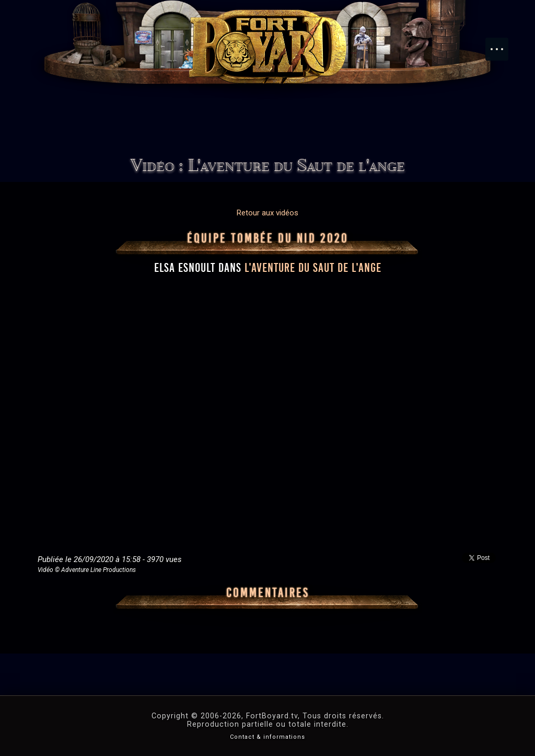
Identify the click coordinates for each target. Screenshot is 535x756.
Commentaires (268, 593)
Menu (502, 44)
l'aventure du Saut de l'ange (313, 268)
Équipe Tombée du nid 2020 (268, 238)
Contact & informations (267, 737)
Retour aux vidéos (267, 213)
